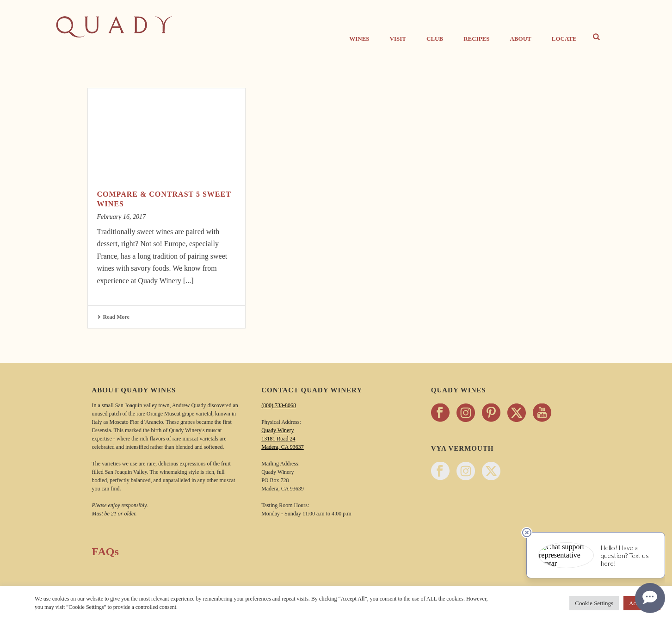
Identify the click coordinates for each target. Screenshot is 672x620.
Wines (359, 39)
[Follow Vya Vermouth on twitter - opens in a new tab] (491, 472)
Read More (113, 317)
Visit (398, 39)
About (520, 39)
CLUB (435, 39)
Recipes (476, 39)
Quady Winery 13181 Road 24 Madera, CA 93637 (283, 439)
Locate (564, 39)
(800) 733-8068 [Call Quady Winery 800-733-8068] (279, 405)
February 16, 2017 (121, 217)
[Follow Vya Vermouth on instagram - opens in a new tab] (466, 472)
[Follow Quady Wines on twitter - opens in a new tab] (517, 413)
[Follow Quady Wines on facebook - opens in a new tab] (440, 413)
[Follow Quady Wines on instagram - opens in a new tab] (466, 413)
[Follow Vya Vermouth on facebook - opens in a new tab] (440, 472)
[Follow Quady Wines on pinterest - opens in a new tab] (491, 413)
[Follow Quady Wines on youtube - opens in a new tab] (542, 413)
